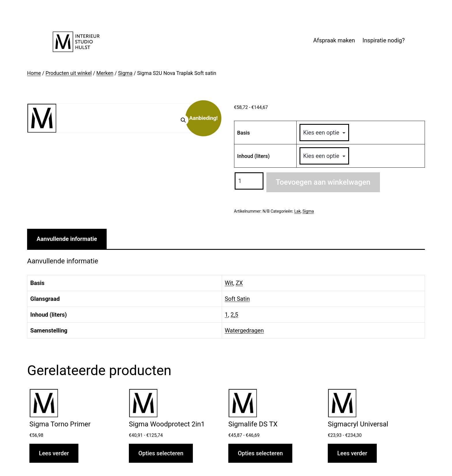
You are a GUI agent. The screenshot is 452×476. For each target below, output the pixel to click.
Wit (229, 283)
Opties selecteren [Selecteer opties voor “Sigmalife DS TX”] (260, 453)
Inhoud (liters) (254, 156)
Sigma (125, 73)
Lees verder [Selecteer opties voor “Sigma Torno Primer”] (54, 453)
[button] (183, 120)
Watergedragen (244, 330)
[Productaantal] (249, 181)
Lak (297, 211)
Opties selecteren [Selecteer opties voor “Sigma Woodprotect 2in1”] (161, 453)
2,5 (234, 315)
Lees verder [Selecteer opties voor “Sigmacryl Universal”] (352, 453)
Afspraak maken (334, 40)
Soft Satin (237, 299)
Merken (105, 73)
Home (34, 73)
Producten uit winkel (69, 73)
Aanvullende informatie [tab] (67, 239)
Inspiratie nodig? (384, 40)
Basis (244, 133)
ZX (239, 283)
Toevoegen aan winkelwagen (323, 182)
